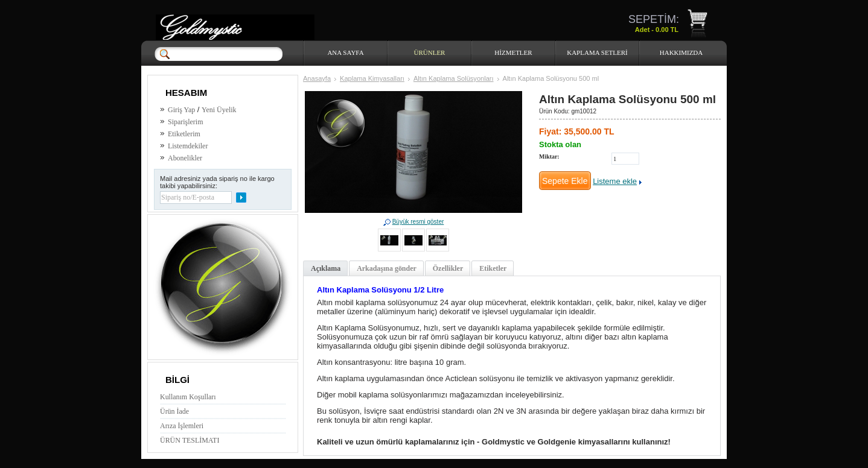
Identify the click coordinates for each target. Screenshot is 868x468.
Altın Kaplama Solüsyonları (454, 78)
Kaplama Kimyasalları (372, 78)
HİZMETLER (513, 52)
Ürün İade (174, 411)
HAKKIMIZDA (681, 52)
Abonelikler (185, 158)
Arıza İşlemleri (182, 426)
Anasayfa (317, 78)
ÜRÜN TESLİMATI (190, 440)
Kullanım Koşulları (188, 397)
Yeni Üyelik (219, 110)
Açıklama (326, 268)
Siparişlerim (185, 122)
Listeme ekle (615, 181)
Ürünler (430, 52)
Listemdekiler (188, 146)
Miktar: (549, 157)
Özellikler (448, 268)
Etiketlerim (184, 134)
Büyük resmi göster (418, 222)
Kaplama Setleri (597, 52)
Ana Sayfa (345, 52)
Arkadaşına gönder (387, 268)
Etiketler (493, 268)
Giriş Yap (181, 110)
